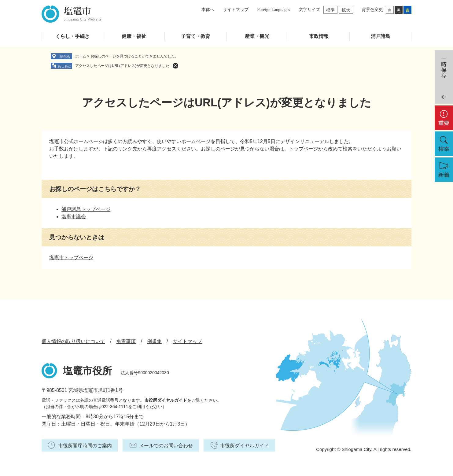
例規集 (154, 341)
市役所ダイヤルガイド (166, 400)
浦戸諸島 (381, 36)
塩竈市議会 (74, 217)
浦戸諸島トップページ (86, 209)
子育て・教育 (196, 36)
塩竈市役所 (87, 371)
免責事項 (126, 341)
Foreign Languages (274, 10)
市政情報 (319, 36)
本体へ (208, 10)
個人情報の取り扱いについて (73, 341)
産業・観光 (257, 36)
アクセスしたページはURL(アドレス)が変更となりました (122, 66)
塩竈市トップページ (71, 258)
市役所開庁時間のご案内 (85, 446)
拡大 (346, 10)
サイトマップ (236, 10)
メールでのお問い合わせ (166, 446)
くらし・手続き (72, 36)
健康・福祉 (134, 36)
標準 (330, 10)
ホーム (81, 56)
